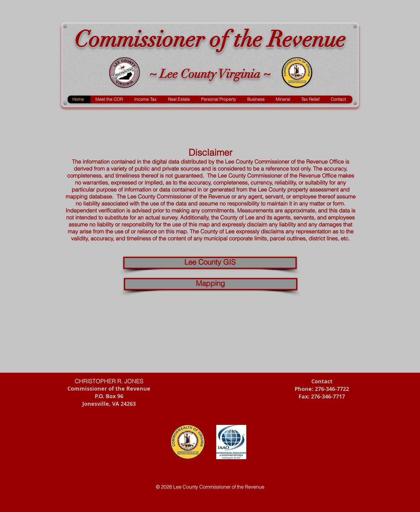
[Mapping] (211, 284)
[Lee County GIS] (210, 263)
